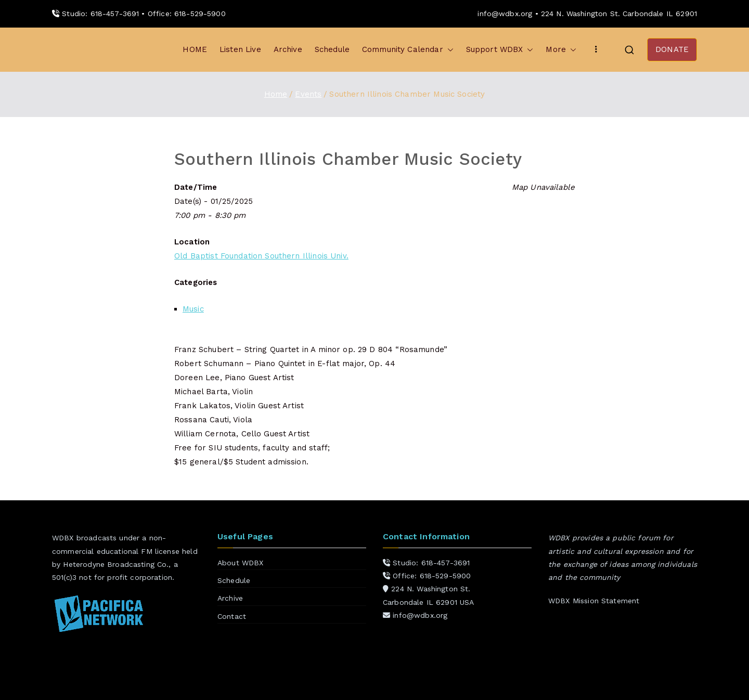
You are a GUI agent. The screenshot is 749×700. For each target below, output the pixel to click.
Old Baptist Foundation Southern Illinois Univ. (261, 256)
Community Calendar (408, 50)
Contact (232, 616)
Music (193, 309)
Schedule (332, 49)
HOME (195, 49)
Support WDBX (500, 50)
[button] (448, 50)
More (561, 50)
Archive (288, 49)
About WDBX (241, 563)
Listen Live (240, 49)
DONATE (672, 49)
